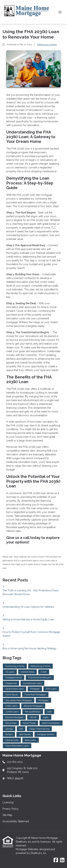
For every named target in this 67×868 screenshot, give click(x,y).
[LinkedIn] (62, 860)
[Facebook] (56, 860)
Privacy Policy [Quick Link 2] (11, 809)
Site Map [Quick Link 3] (7, 815)
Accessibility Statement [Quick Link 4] (16, 821)
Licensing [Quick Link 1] (8, 802)
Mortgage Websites (27, 849)
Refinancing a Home (47, 44)
